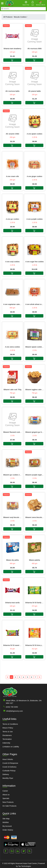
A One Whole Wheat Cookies (35, 304)
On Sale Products (9, 806)
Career (5, 791)
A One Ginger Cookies (35, 176)
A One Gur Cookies (12, 219)
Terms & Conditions (10, 724)
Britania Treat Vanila (12, 603)
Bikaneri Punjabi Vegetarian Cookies (35, 475)
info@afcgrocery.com (13, 711)
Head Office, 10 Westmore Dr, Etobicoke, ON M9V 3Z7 (22, 702)
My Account (7, 826)
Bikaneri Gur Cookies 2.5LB (12, 475)
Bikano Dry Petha (12, 560)
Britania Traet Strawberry (12, 49)
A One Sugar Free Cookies (35, 262)
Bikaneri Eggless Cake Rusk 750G (35, 390)
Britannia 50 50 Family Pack (35, 603)
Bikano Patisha (35, 560)
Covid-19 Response (10, 763)
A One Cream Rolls (12, 176)
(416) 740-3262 (10, 707)
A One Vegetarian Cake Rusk (12, 304)
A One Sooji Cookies (12, 262)
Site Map (6, 819)
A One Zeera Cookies (12, 347)
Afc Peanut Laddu (35, 91)
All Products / (9, 17)
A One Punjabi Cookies (35, 219)
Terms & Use (8, 732)
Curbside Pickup (9, 771)
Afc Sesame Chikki (12, 134)
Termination (7, 739)
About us (6, 795)
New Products (8, 802)
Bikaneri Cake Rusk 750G (12, 390)
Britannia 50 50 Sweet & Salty (12, 645)
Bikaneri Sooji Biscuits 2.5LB (12, 517)
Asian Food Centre (30, 863)
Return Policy (8, 728)
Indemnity (6, 743)
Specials (6, 798)
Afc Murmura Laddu (12, 91)
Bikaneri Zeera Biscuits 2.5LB (35, 517)
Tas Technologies (25, 866)
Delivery (6, 774)
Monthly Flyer (8, 778)
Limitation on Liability (11, 747)
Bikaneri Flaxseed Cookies (12, 432)
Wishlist (6, 822)
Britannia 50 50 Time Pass (35, 645)
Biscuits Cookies (20, 17)
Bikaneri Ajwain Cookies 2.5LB (35, 347)
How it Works (8, 759)
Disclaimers (7, 735)
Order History (8, 830)
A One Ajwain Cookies (35, 134)
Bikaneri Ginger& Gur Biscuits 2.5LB (35, 432)
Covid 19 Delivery (9, 767)
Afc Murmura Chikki (35, 49)
